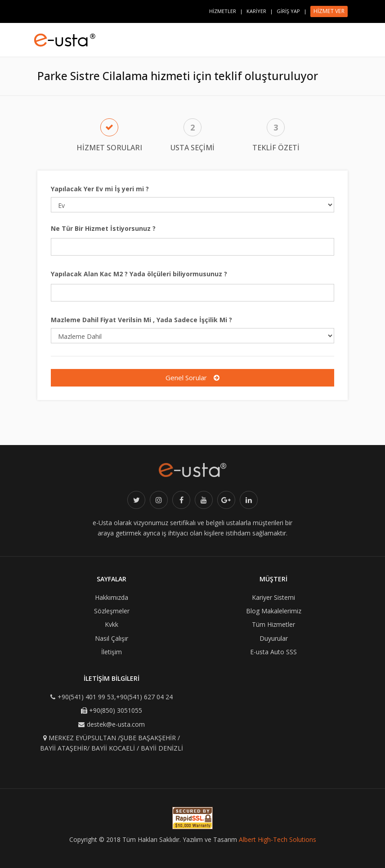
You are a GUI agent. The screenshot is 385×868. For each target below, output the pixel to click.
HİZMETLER (223, 11)
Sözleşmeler (112, 611)
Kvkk (112, 624)
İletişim (112, 652)
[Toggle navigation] (350, 36)
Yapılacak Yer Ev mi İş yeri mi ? (100, 189)
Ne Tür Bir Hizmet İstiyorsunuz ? (103, 228)
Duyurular (274, 638)
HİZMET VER (329, 11)
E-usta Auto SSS (273, 652)
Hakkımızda (112, 597)
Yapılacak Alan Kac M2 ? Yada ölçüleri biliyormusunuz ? (139, 274)
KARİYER (256, 11)
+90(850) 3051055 (116, 710)
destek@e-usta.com (116, 724)
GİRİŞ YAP (288, 11)
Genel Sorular (192, 378)
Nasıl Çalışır (112, 638)
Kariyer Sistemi (273, 597)
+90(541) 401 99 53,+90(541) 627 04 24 (115, 697)
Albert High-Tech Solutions (278, 839)
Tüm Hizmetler (273, 624)
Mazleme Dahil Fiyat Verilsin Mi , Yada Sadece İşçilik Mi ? (141, 320)
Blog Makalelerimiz (274, 611)
